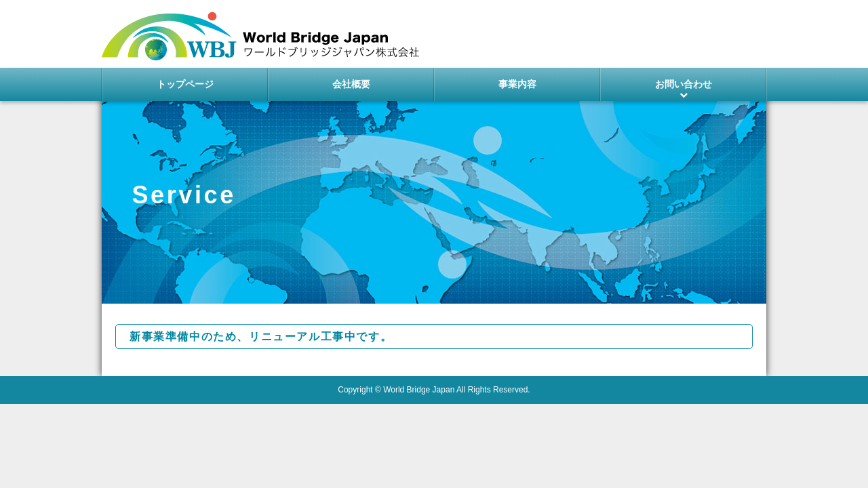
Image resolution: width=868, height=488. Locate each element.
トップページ (185, 84)
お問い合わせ (684, 84)
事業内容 (517, 84)
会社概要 (351, 84)
